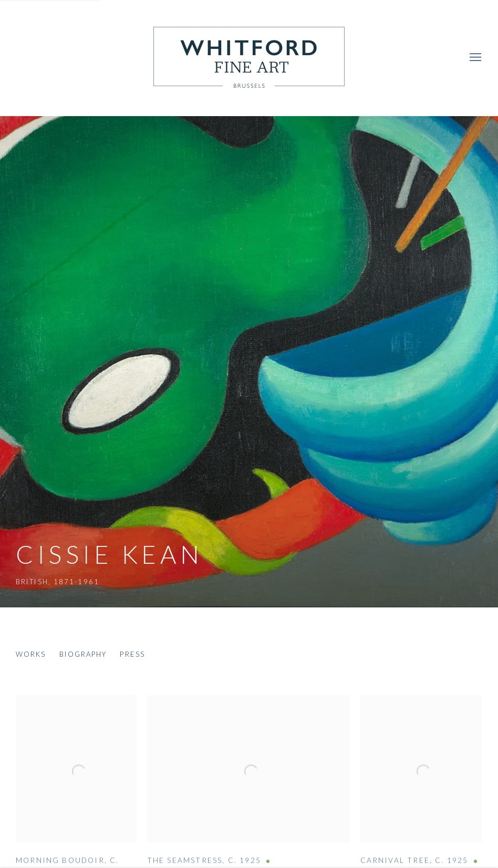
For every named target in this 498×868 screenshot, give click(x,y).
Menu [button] (474, 58)
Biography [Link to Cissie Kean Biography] (83, 654)
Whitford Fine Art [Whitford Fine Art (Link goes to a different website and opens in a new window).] (249, 58)
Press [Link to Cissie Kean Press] (132, 654)
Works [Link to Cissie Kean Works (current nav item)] (31, 654)
